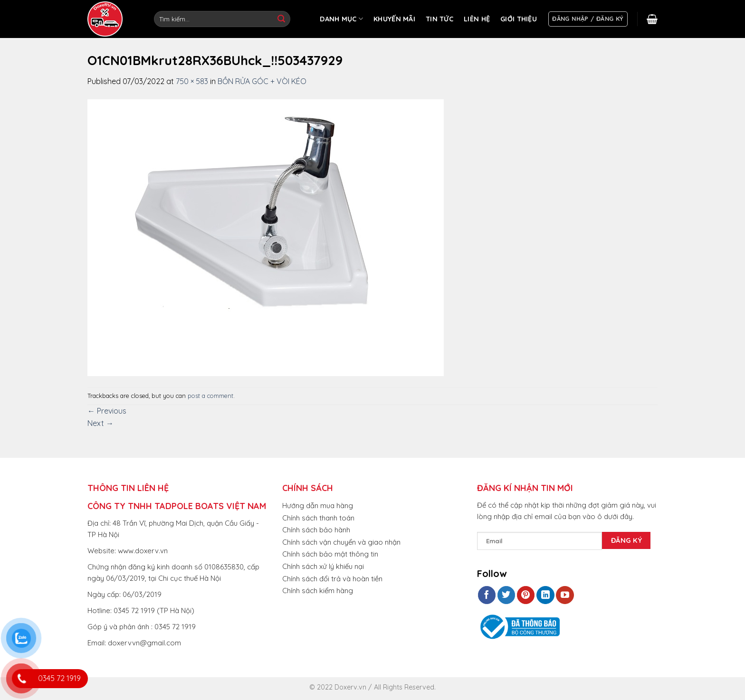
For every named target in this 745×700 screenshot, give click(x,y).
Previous (107, 411)
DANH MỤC (341, 19)
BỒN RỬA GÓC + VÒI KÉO (262, 81)
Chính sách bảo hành (316, 530)
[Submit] (281, 19)
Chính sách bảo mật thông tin (330, 554)
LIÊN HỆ (477, 19)
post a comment (210, 396)
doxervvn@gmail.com (144, 643)
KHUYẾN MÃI (394, 19)
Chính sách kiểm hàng (318, 591)
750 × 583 (192, 81)
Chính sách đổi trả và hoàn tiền (332, 579)
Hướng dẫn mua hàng (318, 506)
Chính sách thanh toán (318, 518)
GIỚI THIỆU (519, 19)
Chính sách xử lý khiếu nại (323, 566)
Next (100, 423)
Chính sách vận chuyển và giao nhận (341, 542)
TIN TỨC (439, 19)
